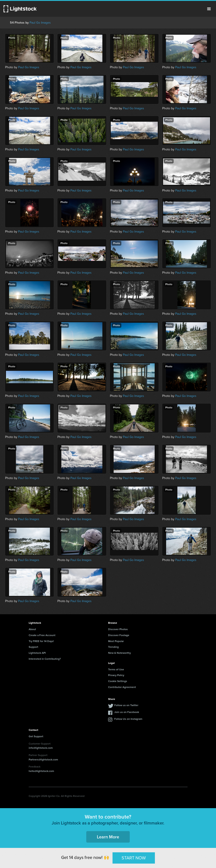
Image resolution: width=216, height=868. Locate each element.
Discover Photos (118, 629)
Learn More (108, 837)
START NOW (134, 858)
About (32, 629)
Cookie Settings (118, 681)
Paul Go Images (40, 23)
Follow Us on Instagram (128, 719)
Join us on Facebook (127, 712)
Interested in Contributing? (45, 659)
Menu (209, 9)
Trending (113, 647)
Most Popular (116, 641)
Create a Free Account (42, 635)
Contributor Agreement (122, 687)
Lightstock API (37, 653)
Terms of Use (116, 669)
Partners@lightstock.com (43, 760)
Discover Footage (119, 635)
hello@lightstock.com (41, 771)
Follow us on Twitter (126, 705)
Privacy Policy (116, 675)
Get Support (36, 736)
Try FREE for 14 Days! (41, 641)
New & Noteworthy (119, 653)
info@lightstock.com (41, 748)
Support (33, 647)
